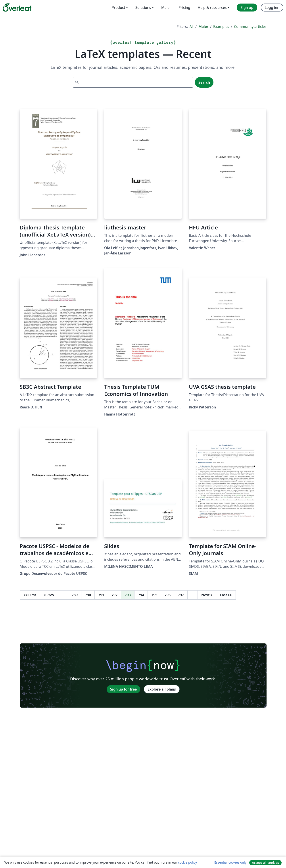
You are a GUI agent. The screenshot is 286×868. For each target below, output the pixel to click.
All (192, 27)
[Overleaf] (17, 8)
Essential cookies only (230, 862)
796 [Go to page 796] (168, 595)
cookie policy (187, 862)
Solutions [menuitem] (143, 8)
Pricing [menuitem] (184, 8)
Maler (203, 27)
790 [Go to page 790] (88, 595)
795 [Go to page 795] (154, 595)
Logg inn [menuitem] (272, 8)
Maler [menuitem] (166, 8)
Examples (221, 27)
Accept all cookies (265, 863)
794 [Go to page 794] (141, 595)
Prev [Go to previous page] (49, 595)
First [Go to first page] (30, 595)
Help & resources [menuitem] (212, 8)
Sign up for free (123, 689)
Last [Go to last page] (226, 595)
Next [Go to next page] (207, 595)
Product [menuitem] (118, 8)
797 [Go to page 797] (181, 595)
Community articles (250, 27)
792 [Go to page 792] (114, 595)
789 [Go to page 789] (75, 595)
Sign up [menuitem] (247, 8)
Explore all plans (162, 689)
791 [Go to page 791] (101, 595)
